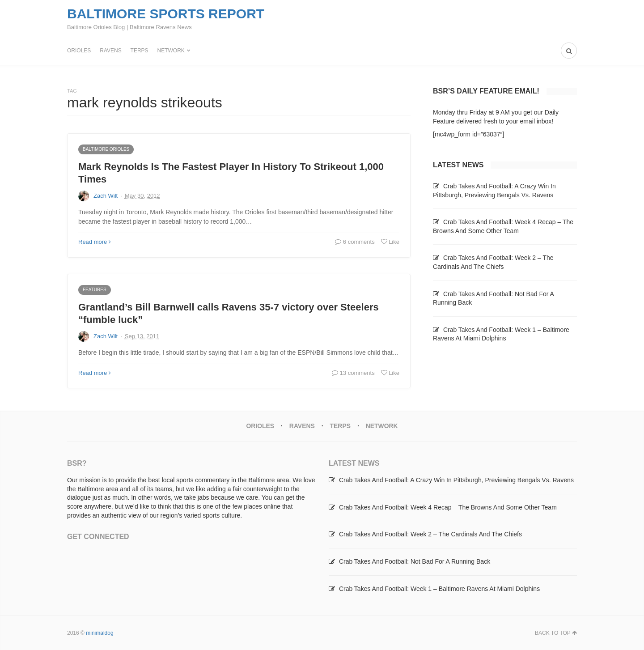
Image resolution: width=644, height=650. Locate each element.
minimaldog (100, 633)
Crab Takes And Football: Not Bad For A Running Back (415, 561)
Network (171, 51)
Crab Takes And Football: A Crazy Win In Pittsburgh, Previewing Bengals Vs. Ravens (456, 480)
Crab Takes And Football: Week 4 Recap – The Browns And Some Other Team (448, 507)
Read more (95, 242)
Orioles (79, 51)
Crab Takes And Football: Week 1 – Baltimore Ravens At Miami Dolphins (439, 588)
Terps (140, 51)
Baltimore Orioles (106, 149)
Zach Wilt (106, 196)
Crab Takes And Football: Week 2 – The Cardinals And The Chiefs (430, 534)
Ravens (110, 51)
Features (95, 290)
